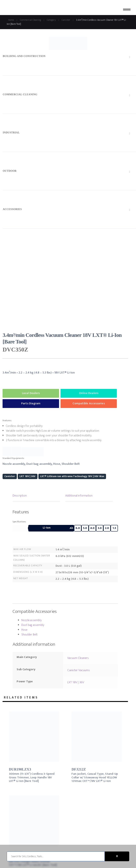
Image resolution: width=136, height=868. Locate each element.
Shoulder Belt (30, 635)
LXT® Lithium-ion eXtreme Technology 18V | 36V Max (72, 476)
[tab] (36, 496)
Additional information (79, 496)
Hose (24, 630)
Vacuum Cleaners (78, 658)
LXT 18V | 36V (28, 476)
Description (20, 496)
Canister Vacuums (79, 670)
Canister (10, 476)
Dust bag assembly (33, 625)
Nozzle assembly (32, 620)
